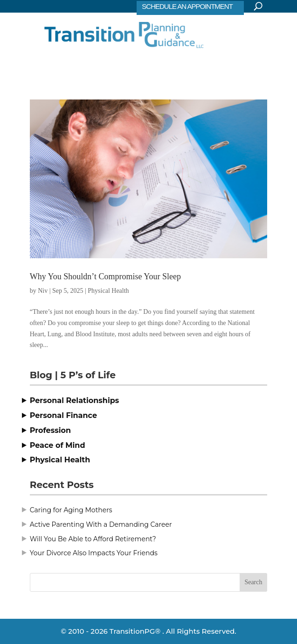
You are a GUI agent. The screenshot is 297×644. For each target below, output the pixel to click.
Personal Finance (63, 415)
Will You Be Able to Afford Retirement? (93, 539)
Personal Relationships (75, 400)
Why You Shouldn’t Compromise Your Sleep (105, 276)
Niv (43, 291)
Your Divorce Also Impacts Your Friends (94, 553)
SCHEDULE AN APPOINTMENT (187, 6)
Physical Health (108, 291)
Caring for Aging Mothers (71, 510)
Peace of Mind (58, 445)
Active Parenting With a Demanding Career (101, 524)
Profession (50, 430)
